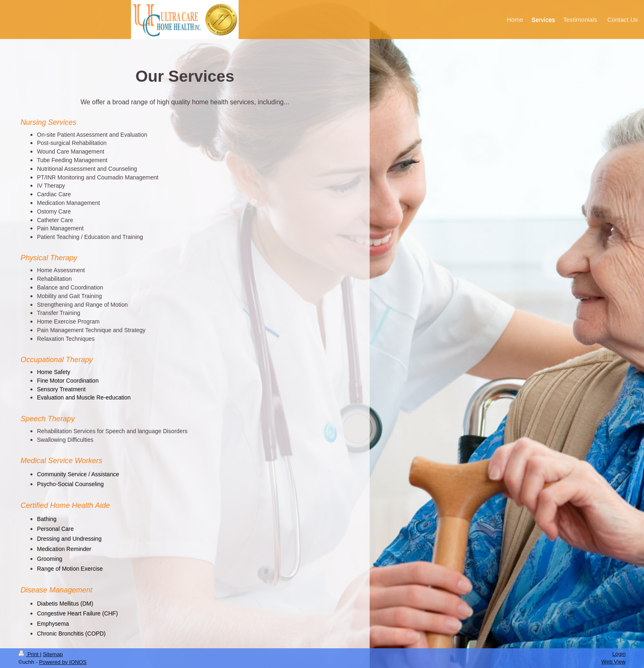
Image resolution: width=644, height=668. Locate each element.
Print (29, 654)
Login (619, 654)
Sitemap (53, 654)
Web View (613, 662)
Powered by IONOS (63, 662)
